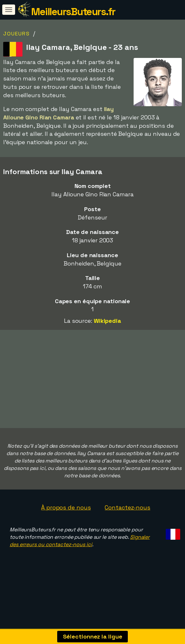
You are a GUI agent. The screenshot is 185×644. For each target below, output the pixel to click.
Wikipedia (107, 321)
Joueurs (17, 34)
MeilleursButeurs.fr (73, 12)
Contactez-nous (128, 520)
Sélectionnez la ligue (93, 636)
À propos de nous (66, 520)
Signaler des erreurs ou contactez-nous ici (80, 553)
